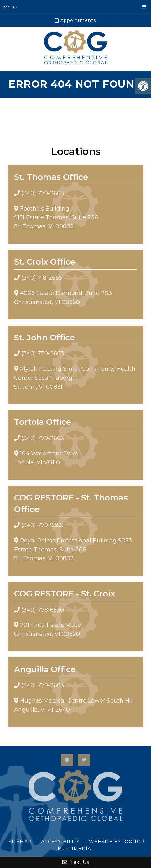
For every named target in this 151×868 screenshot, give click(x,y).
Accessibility (60, 842)
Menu (10, 7)
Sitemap (20, 842)
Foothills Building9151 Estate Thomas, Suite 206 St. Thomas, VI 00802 (56, 218)
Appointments (75, 20)
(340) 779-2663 (43, 193)
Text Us (76, 862)
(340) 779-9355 (42, 525)
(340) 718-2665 (42, 278)
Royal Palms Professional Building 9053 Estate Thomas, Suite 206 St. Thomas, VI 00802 (73, 550)
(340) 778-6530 (43, 610)
